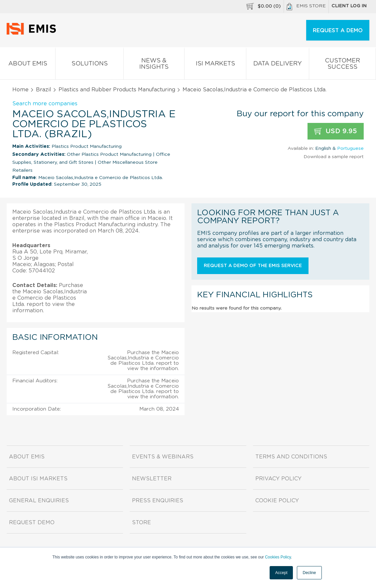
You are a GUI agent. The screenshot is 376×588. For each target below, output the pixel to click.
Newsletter (152, 479)
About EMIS (28, 65)
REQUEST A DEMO (338, 31)
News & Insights (154, 65)
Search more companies (45, 104)
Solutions (89, 65)
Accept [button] (281, 573)
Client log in (349, 6)
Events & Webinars (163, 457)
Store (141, 523)
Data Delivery (277, 65)
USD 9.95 (336, 131)
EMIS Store (306, 7)
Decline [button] (309, 573)
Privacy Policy (278, 479)
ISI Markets (215, 65)
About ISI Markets (38, 479)
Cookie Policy (277, 501)
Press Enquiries (158, 501)
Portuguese (350, 148)
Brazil (44, 90)
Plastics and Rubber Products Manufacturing (117, 90)
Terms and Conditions (291, 457)
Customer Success (342, 65)
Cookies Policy (278, 557)
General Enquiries (39, 501)
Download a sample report (334, 157)
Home (20, 90)
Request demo (32, 523)
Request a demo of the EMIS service (253, 266)
